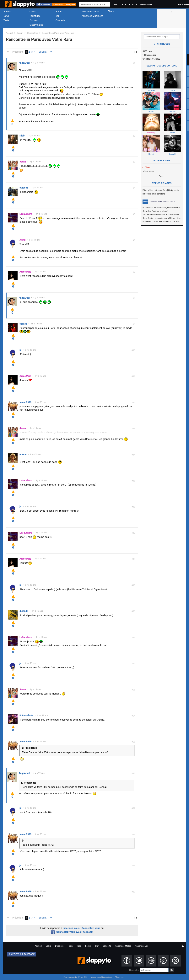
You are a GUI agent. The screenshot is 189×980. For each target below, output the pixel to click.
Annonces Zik (141, 946)
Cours (33, 12)
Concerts (60, 20)
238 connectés (146, 5)
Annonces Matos (90, 12)
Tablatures (35, 16)
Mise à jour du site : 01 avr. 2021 (75, 977)
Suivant (43, 52)
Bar (57, 16)
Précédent (18, 52)
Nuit (116, 5)
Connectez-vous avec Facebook (72, 932)
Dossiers (34, 20)
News (6, 16)
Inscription (70, 5)
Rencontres (33, 33)
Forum (59, 12)
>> (51, 52)
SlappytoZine (36, 25)
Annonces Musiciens (92, 16)
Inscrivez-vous (71, 928)
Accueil (7, 12)
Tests (6, 20)
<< (8, 52)
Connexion (46, 5)
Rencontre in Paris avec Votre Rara (58, 33)
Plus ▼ (162, 176)
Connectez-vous (91, 928)
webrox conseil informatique (101, 977)
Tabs (160, 202)
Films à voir (119, 977)
